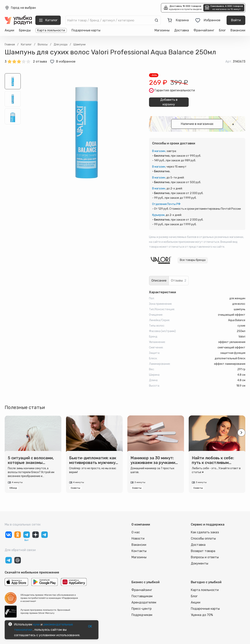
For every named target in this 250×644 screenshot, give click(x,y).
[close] (65, 16)
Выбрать (59, 43)
